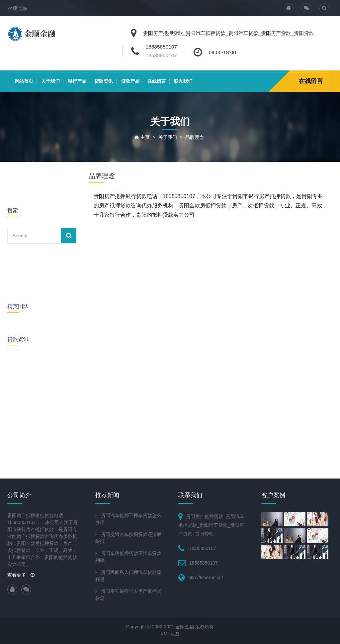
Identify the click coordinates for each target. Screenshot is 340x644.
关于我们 (50, 81)
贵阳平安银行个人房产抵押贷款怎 (128, 595)
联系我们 (183, 81)
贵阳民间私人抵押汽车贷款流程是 (128, 576)
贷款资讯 (104, 81)
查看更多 (21, 575)
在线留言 (157, 81)
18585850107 (161, 55)
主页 (145, 137)
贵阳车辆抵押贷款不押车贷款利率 (128, 557)
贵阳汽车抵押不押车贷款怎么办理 (128, 519)
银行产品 (77, 81)
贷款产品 (130, 81)
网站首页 (24, 81)
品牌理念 (195, 137)
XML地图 (170, 634)
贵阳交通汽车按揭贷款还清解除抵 (128, 538)
